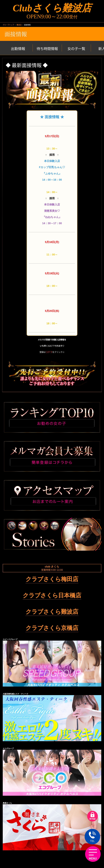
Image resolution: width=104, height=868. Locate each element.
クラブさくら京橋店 (52, 628)
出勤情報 (18, 48)
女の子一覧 (76, 48)
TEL (92, 837)
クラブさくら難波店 (52, 612)
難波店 (19, 25)
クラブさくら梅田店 (52, 579)
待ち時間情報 (47, 48)
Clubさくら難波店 (52, 8)
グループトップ (8, 25)
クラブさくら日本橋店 (52, 595)
